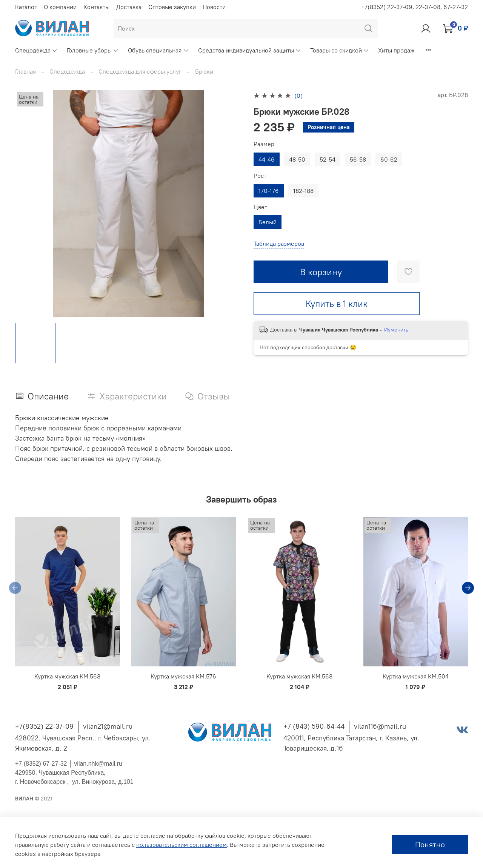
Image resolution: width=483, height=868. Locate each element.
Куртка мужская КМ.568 (299, 677)
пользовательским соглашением (182, 845)
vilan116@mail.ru (380, 726)
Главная (25, 71)
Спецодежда (36, 50)
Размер (264, 144)
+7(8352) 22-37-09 (44, 726)
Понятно (430, 844)
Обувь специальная (158, 50)
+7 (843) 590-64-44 (314, 726)
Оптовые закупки (172, 7)
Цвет (260, 207)
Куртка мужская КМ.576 (183, 677)
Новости (214, 7)
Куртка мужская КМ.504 (416, 677)
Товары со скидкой (340, 50)
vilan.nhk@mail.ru (98, 764)
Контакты (96, 7)
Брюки (204, 71)
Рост (260, 176)
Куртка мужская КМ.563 (67, 677)
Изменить (396, 330)
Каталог (26, 7)
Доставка (129, 7)
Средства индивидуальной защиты (250, 50)
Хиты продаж (396, 50)
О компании (60, 7)
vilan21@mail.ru (108, 726)
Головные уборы (93, 50)
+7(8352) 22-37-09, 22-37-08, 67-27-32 (415, 7)
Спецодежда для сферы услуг (140, 71)
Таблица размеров (279, 244)
